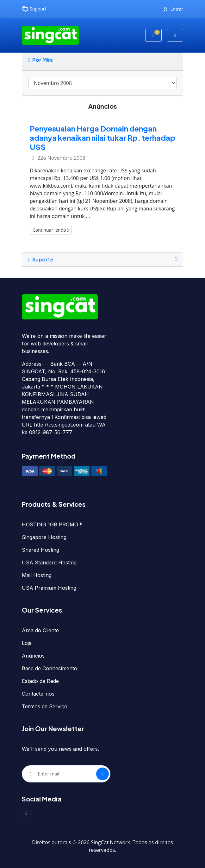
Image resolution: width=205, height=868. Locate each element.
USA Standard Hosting (49, 563)
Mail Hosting (37, 575)
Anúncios (33, 656)
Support (34, 9)
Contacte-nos (38, 694)
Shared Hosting (40, 550)
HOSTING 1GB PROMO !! (52, 524)
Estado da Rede (40, 681)
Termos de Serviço (45, 706)
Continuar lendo (51, 230)
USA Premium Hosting (49, 588)
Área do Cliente (40, 630)
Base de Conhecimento (50, 668)
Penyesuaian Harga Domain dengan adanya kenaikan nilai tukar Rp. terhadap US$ (102, 138)
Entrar (173, 9)
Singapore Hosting (44, 537)
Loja (27, 643)
